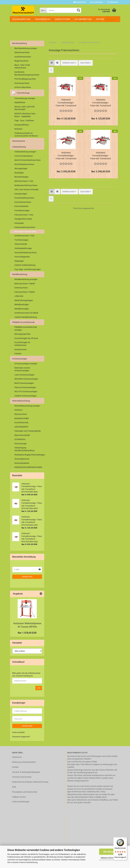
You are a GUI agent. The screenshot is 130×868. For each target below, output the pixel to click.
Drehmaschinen (21, 288)
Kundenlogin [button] (96, 2)
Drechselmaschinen (23, 202)
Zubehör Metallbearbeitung (26, 317)
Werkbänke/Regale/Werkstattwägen (29, 455)
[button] (80, 2)
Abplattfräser (20, 102)
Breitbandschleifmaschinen (26, 185)
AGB (14, 787)
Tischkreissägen (21, 240)
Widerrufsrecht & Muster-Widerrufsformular (30, 782)
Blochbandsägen (21, 177)
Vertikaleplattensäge (23, 248)
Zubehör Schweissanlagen (26, 396)
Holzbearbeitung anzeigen (25, 152)
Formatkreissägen (22, 210)
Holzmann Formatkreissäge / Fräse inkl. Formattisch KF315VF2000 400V (101, 156)
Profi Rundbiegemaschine (25, 79)
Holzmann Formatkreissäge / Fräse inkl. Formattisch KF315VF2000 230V (66, 156)
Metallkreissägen (22, 309)
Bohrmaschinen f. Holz (24, 181)
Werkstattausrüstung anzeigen (27, 406)
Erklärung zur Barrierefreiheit (24, 762)
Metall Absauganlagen (24, 300)
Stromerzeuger (21, 444)
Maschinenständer (22, 435)
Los (39, 688)
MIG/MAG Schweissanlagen (26, 379)
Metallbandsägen (22, 304)
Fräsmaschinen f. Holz (24, 215)
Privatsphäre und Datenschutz (25, 792)
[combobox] (69, 63)
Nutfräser (18, 129)
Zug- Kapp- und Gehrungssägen (28, 269)
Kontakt (15, 767)
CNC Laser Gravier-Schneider (26, 189)
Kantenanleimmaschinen (25, 227)
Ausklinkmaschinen (23, 57)
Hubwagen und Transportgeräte (28, 431)
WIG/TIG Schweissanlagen (26, 392)
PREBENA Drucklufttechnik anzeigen (26, 328)
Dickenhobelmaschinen (24, 198)
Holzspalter (19, 223)
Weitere (100, 19)
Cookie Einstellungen (21, 802)
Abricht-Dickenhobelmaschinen (27, 160)
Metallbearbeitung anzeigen (26, 279)
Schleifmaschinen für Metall (26, 313)
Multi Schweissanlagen (24, 383)
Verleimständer (21, 244)
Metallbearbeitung (20, 274)
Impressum (17, 757)
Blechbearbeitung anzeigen (26, 48)
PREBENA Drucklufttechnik (23, 322)
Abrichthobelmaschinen (24, 164)
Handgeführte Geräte (23, 219)
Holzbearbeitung (83, 19)
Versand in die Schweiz (22, 777)
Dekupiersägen (21, 194)
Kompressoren (21, 349)
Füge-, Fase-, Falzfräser (24, 121)
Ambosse (18, 410)
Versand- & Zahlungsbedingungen (26, 772)
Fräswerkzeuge (43, 19)
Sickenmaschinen (22, 83)
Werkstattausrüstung (21, 401)
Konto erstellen (18, 732)
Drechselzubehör (21, 206)
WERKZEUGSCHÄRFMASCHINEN (28, 467)
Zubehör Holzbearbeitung (25, 265)
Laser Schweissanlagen (24, 375)
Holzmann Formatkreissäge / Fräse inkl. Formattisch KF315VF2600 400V (101, 103)
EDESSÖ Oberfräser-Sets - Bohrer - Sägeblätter (25, 115)
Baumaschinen (21, 414)
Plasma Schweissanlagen (25, 387)
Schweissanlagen (20, 359)
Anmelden (27, 577)
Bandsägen (19, 173)
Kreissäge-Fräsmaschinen (25, 232)
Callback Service (19, 797)
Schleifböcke (20, 439)
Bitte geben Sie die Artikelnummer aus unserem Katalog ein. (26, 674)
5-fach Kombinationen (24, 156)
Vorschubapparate (22, 257)
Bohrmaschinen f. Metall (25, 284)
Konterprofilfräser (22, 125)
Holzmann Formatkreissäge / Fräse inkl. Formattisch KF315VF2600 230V (66, 103)
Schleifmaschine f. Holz (24, 236)
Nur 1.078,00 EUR (27, 633)
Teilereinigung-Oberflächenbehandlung (24, 449)
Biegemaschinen (21, 61)
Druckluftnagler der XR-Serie (26, 338)
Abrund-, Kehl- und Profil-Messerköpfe (25, 108)
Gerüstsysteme (62, 19)
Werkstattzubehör (22, 463)
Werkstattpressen (22, 459)
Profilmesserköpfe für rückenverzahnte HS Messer (26, 135)
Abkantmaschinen (22, 52)
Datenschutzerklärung (28, 862)
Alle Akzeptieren (111, 852)
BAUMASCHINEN (22, 418)
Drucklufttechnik (21, 423)
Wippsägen (19, 261)
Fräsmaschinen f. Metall (24, 292)
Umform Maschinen (23, 87)
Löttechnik (19, 296)
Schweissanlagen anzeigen (26, 364)
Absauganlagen (21, 168)
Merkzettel (113, 2)
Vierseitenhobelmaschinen (26, 253)
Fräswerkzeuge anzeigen (25, 98)
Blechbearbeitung (21, 19)
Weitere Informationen (111, 858)
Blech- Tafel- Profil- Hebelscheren (22, 66)
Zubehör (18, 354)
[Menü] (125, 839)
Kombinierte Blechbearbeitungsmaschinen (27, 73)
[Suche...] (43, 10)
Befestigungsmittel (22, 334)
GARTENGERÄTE (21, 427)
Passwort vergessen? (21, 737)
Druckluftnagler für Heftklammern (22, 344)
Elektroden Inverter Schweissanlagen (22, 369)
